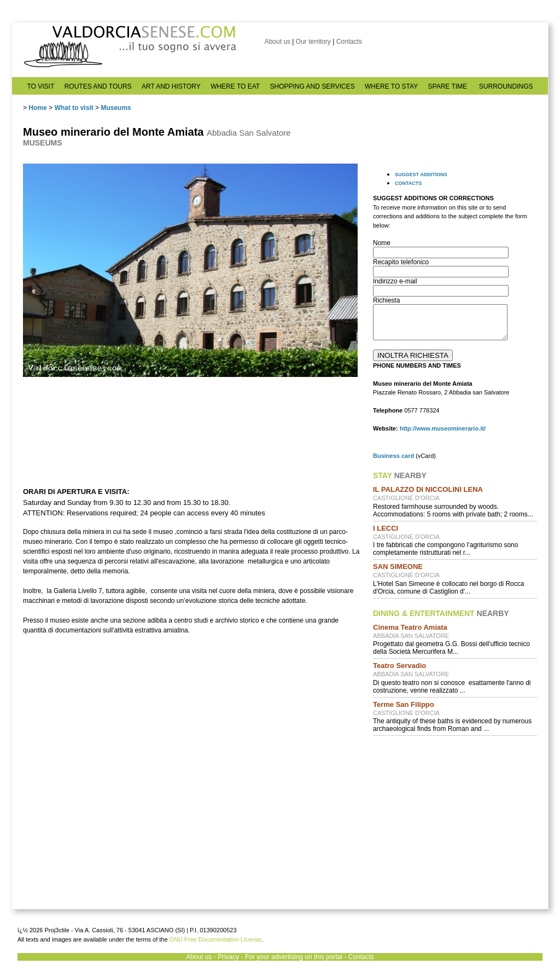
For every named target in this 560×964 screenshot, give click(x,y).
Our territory (313, 42)
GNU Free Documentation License (215, 939)
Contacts (349, 42)
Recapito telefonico (401, 262)
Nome (382, 243)
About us (278, 42)
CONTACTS (408, 183)
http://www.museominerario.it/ (443, 428)
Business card (393, 456)
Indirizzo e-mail (395, 281)
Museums (116, 108)
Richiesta (386, 300)
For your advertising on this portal (294, 957)
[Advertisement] (455, 815)
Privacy (228, 957)
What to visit (74, 108)
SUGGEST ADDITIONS (421, 175)
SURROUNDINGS (506, 86)
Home (37, 108)
